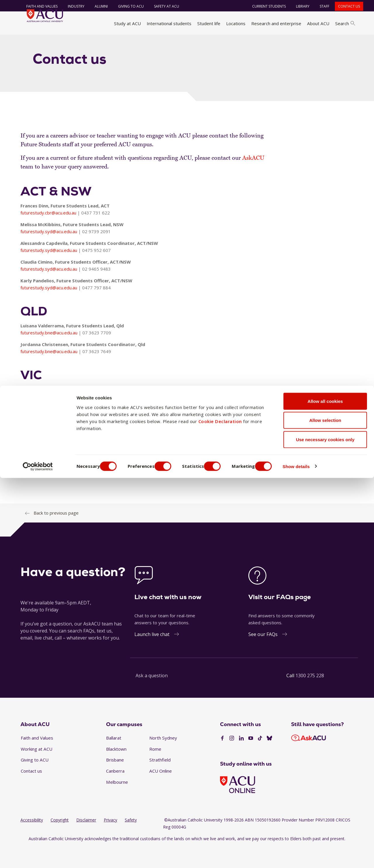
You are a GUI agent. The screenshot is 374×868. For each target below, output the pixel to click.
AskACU (253, 179)
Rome (155, 770)
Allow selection (325, 811)
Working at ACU (37, 770)
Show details (314, 856)
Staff (320, 6)
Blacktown (116, 770)
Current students (264, 6)
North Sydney (163, 759)
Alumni (97, 6)
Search (345, 23)
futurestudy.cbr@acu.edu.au (48, 233)
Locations (236, 23)
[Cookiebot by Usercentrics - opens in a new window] (38, 857)
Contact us (344, 6)
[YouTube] (251, 759)
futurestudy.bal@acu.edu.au (48, 436)
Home (28, 42)
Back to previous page (56, 534)
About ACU (318, 23)
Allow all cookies (325, 791)
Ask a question (152, 696)
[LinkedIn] (241, 759)
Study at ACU (127, 23)
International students (169, 23)
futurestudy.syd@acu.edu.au (49, 252)
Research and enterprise (276, 23)
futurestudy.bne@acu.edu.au (49, 353)
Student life (209, 23)
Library (298, 6)
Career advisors (88, 42)
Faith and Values (37, 6)
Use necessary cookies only (325, 830)
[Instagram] (232, 759)
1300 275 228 (310, 696)
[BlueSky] (269, 759)
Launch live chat (152, 655)
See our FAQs (263, 655)
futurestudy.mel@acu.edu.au (49, 417)
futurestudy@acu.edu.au (119, 493)
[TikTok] (260, 759)
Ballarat (114, 759)
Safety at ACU (162, 6)
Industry (71, 6)
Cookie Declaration (220, 811)
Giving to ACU (126, 6)
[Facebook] (222, 759)
